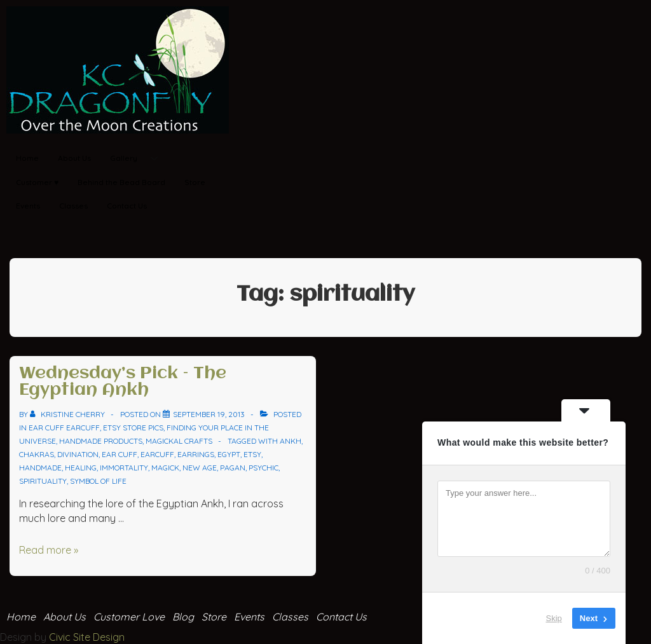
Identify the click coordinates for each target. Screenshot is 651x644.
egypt (229, 454)
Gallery (139, 159)
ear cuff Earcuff (64, 428)
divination (78, 454)
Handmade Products (101, 441)
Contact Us (127, 206)
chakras (37, 454)
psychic (264, 468)
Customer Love (129, 617)
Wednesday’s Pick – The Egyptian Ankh (123, 382)
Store (195, 182)
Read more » (49, 550)
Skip (554, 618)
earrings (196, 454)
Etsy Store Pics (133, 428)
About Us (74, 158)
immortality (124, 468)
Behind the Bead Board (121, 182)
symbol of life (98, 481)
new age (200, 468)
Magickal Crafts (179, 441)
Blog (183, 617)
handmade (40, 468)
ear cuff (120, 454)
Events (28, 206)
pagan (233, 468)
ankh (291, 441)
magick (165, 468)
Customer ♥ (37, 182)
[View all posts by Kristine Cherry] (68, 414)
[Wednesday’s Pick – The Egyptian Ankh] (209, 414)
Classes (73, 206)
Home (27, 158)
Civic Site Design (87, 637)
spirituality (43, 481)
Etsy (252, 454)
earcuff (157, 454)
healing (81, 468)
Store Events (233, 617)
